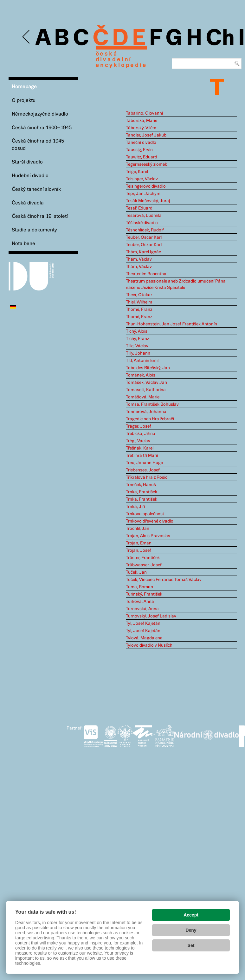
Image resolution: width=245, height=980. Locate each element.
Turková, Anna (140, 602)
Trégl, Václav (138, 441)
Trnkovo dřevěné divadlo (150, 521)
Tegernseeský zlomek (146, 164)
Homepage (24, 87)
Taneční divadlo (141, 143)
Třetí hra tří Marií (142, 456)
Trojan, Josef (139, 550)
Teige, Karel (137, 172)
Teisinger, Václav (142, 179)
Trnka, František (142, 492)
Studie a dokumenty (34, 230)
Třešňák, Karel (140, 448)
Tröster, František (143, 558)
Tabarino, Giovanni (144, 113)
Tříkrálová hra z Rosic (147, 477)
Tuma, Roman (139, 587)
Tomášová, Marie (143, 397)
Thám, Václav (139, 259)
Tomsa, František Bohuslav (152, 404)
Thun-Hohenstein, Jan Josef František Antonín (171, 324)
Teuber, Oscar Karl (144, 237)
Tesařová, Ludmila (144, 216)
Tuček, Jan (136, 572)
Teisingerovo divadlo (146, 186)
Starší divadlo (27, 162)
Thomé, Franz (139, 310)
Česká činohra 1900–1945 (42, 128)
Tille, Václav (137, 346)
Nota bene (23, 244)
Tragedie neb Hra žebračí (150, 419)
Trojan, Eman (139, 543)
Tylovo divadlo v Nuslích (149, 645)
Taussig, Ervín (139, 150)
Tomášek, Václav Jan (146, 383)
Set (191, 945)
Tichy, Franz (137, 339)
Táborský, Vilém (141, 128)
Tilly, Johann (138, 353)
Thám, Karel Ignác (143, 252)
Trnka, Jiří (135, 507)
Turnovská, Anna (142, 609)
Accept (191, 915)
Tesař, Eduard (139, 208)
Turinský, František (144, 594)
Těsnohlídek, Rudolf (145, 230)
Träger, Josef (139, 426)
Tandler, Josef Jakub (146, 135)
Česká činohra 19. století (40, 216)
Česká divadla (28, 203)
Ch (220, 39)
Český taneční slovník (36, 189)
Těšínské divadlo (142, 223)
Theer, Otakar (139, 295)
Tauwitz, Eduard (142, 157)
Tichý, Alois (137, 331)
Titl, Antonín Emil (142, 361)
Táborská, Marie (142, 121)
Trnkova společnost (145, 514)
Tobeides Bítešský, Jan (148, 368)
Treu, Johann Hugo (145, 463)
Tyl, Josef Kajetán (143, 623)
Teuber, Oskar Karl (144, 245)
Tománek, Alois (141, 375)
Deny (191, 930)
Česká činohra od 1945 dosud (38, 145)
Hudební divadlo (30, 176)
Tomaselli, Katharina (146, 390)
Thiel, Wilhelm (139, 302)
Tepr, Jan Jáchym (143, 194)
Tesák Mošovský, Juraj (148, 201)
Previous (26, 37)
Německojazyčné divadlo (40, 114)
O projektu (24, 100)
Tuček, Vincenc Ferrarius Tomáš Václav (164, 580)
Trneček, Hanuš (141, 485)
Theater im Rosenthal (147, 274)
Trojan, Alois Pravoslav (148, 536)
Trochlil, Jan (138, 529)
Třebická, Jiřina (141, 434)
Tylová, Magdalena (144, 638)
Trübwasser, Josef (144, 565)
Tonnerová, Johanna (146, 412)
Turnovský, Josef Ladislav (151, 616)
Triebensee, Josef (143, 470)
